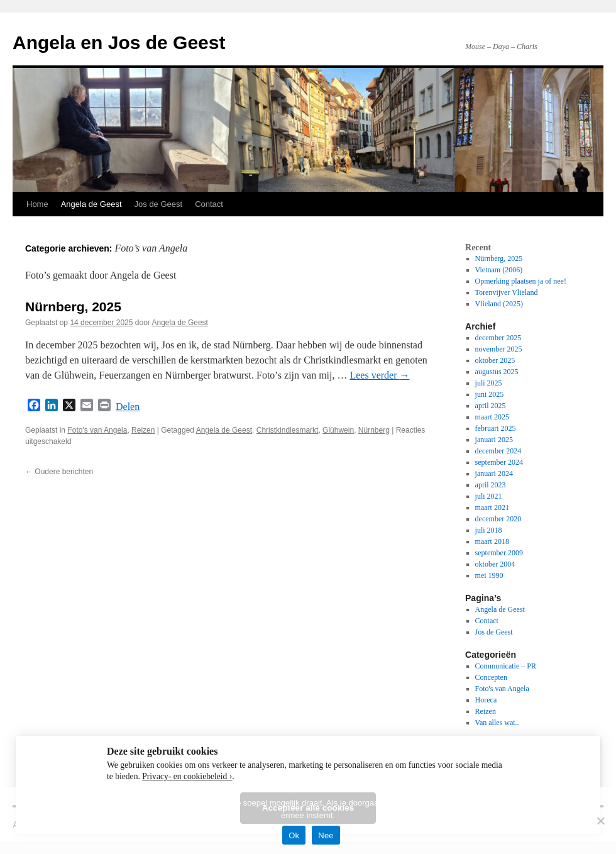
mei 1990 (489, 575)
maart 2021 (492, 507)
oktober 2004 (495, 564)
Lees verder (379, 375)
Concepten (491, 677)
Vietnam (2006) (499, 270)
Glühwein (338, 430)
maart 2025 (492, 417)
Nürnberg (374, 430)
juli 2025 (489, 383)
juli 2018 (489, 530)
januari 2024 (494, 474)
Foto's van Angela (97, 430)
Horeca (486, 700)
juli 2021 (489, 496)
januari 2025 (494, 440)
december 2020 (498, 519)
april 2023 (491, 485)
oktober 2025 (495, 360)
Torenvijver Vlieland (507, 292)
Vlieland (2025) (499, 304)
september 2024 (499, 462)
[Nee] (600, 821)
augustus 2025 (497, 372)
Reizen (143, 430)
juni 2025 (490, 394)
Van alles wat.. (497, 723)
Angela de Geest (91, 204)
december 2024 (498, 451)
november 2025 (499, 349)
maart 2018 (492, 541)
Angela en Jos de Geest (119, 42)
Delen (128, 407)
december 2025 (498, 338)
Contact (209, 204)
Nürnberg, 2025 (73, 307)
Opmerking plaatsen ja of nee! (521, 281)
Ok (294, 835)
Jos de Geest (159, 204)
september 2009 (499, 553)
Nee (326, 835)
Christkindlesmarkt (288, 430)
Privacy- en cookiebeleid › (187, 776)
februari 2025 (496, 428)
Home (37, 204)
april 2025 (491, 406)
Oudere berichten (59, 472)
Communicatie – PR (506, 666)
